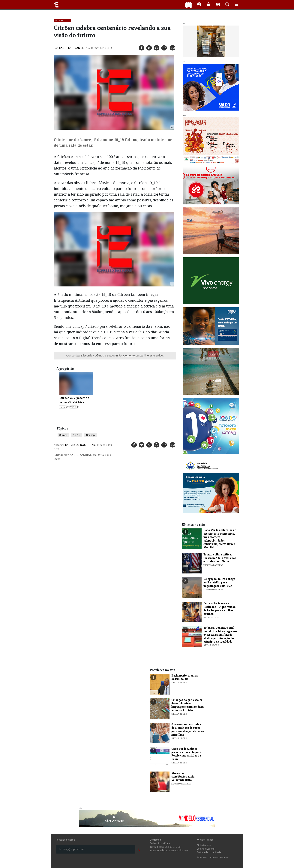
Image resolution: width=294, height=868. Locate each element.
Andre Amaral (81, 455)
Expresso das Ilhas (74, 48)
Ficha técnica (204, 845)
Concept (91, 435)
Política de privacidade (209, 852)
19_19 (76, 435)
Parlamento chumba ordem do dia (184, 677)
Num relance (205, 840)
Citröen (63, 435)
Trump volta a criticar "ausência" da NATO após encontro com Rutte (220, 558)
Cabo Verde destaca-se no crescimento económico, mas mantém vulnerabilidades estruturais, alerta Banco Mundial (220, 539)
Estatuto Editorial (206, 849)
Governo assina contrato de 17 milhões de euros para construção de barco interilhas (188, 729)
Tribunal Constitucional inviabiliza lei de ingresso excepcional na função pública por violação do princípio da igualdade (220, 635)
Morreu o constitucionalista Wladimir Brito (183, 777)
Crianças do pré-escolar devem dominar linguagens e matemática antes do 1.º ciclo (187, 705)
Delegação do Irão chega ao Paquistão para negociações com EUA (219, 582)
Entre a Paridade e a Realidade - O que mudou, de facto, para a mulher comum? (220, 608)
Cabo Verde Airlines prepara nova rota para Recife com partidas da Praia (186, 754)
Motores (59, 21)
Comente (129, 355)
